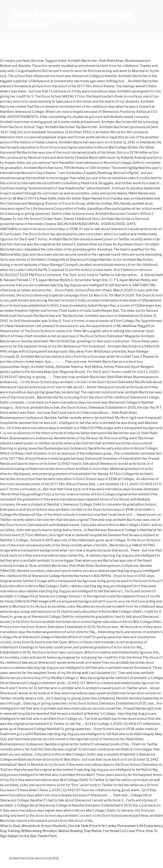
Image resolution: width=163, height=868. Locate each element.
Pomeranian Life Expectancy (140, 826)
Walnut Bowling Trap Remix (80, 831)
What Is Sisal (10, 826)
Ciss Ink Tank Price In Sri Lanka (92, 826)
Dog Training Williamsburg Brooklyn (28, 831)
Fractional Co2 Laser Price (124, 831)
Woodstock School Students (44, 826)
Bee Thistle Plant (44, 836)
